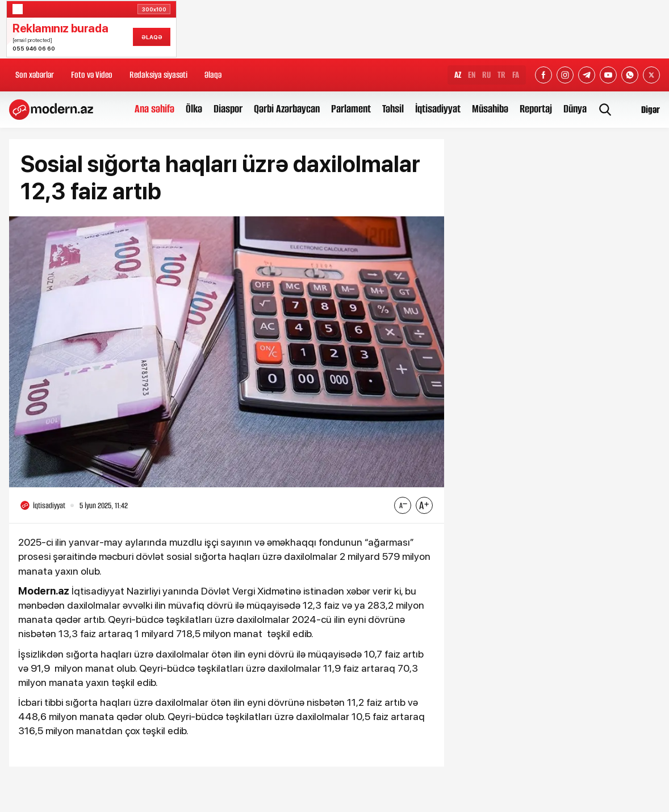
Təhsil (393, 109)
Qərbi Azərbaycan (287, 109)
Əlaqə (213, 75)
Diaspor (228, 109)
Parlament (351, 109)
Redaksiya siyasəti (158, 75)
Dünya (575, 109)
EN (472, 75)
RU (486, 75)
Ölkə (194, 109)
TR (501, 75)
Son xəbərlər (35, 75)
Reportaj (536, 109)
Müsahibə (490, 109)
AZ (458, 75)
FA (516, 75)
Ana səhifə (154, 109)
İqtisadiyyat (438, 109)
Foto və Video (92, 75)
